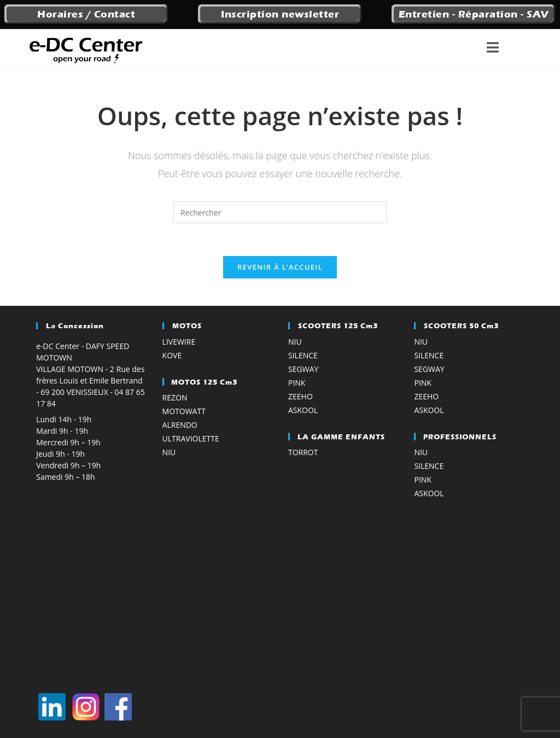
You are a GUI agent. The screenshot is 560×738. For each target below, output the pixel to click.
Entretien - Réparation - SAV (474, 14)
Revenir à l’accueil (280, 267)
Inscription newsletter (280, 14)
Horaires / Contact (86, 14)
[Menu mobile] (509, 50)
